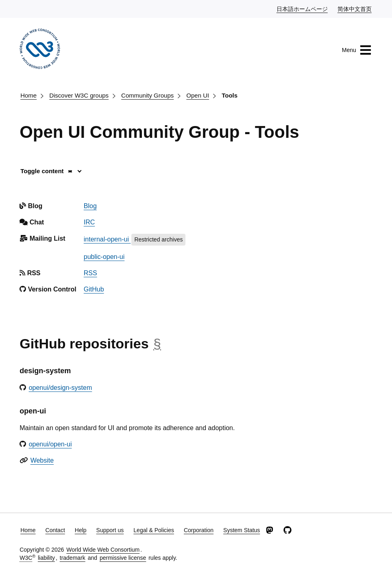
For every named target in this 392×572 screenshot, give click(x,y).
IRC (89, 222)
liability (46, 558)
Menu (357, 50)
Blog (90, 206)
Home (28, 95)
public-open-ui (104, 257)
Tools (230, 95)
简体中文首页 (355, 9)
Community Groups (147, 95)
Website (42, 460)
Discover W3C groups (79, 95)
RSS (90, 273)
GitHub (94, 289)
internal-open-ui (107, 239)
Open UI (198, 95)
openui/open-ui (50, 444)
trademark (73, 558)
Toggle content (47, 171)
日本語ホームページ (303, 9)
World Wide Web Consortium (103, 550)
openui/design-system (61, 388)
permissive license (123, 558)
